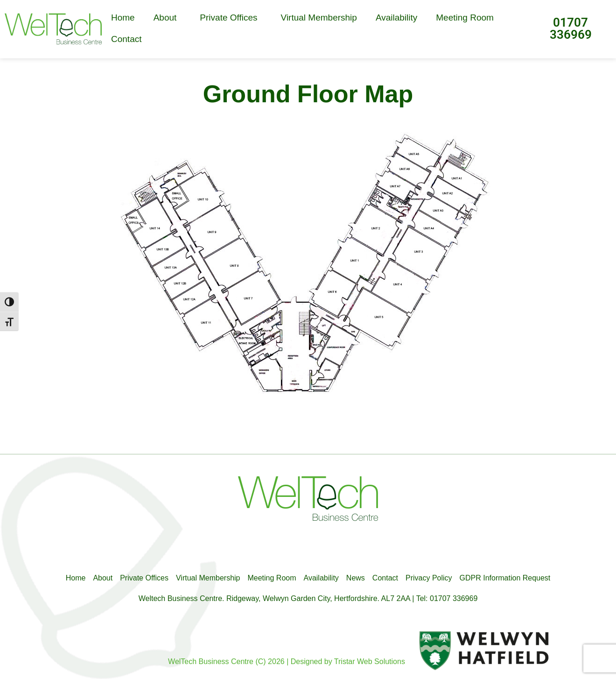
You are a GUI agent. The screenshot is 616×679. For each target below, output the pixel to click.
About (168, 18)
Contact (126, 39)
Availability (396, 18)
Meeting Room (465, 18)
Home (123, 18)
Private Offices (231, 18)
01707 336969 (571, 28)
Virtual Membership (319, 18)
